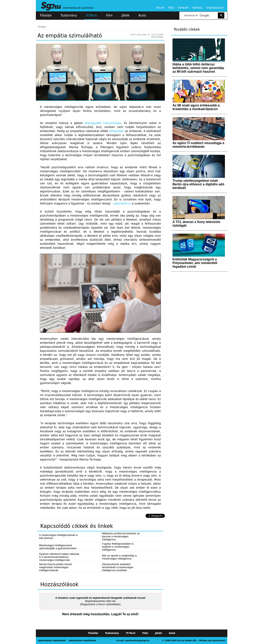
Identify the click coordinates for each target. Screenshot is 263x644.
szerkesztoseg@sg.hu (137, 640)
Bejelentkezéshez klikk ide (100, 601)
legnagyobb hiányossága (103, 123)
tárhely (197, 8)
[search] (200, 16)
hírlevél (183, 8)
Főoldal (46, 15)
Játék (126, 15)
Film (109, 15)
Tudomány (69, 15)
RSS (171, 8)
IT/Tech (91, 15)
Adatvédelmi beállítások (82, 640)
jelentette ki (123, 203)
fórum (160, 8)
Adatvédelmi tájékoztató (52, 640)
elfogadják (117, 131)
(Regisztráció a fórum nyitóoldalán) (100, 604)
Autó (142, 15)
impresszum (215, 8)
